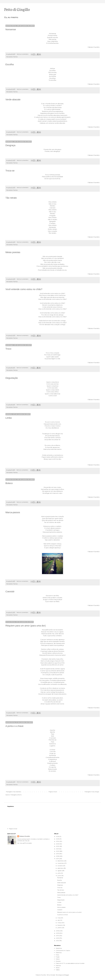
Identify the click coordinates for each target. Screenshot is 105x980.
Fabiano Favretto (25, 836)
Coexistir (10, 592)
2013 (58, 938)
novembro (61, 863)
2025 (58, 839)
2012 (58, 941)
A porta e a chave (14, 726)
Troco (8, 349)
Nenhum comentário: (23, 54)
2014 (58, 936)
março (60, 923)
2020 (58, 851)
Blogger (67, 975)
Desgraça (10, 145)
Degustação (12, 378)
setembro (61, 868)
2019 (58, 854)
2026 (58, 836)
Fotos (57, 955)
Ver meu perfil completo (25, 843)
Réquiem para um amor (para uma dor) (26, 626)
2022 (58, 846)
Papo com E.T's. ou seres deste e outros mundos (70, 963)
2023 (58, 844)
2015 (58, 933)
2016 (58, 931)
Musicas (58, 961)
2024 (58, 841)
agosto (60, 871)
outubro (60, 866)
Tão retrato (11, 198)
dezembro (61, 861)
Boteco (9, 483)
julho (59, 873)
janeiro (60, 928)
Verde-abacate (13, 100)
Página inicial (53, 792)
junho (59, 876)
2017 (58, 859)
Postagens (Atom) (16, 795)
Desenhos (59, 953)
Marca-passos (13, 512)
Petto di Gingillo (17, 9)
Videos (58, 970)
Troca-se (10, 171)
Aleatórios (59, 948)
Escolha (10, 64)
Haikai (58, 959)
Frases (58, 957)
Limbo (9, 418)
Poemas (15, 57)
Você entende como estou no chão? (24, 289)
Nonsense (11, 29)
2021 (58, 849)
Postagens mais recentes (13, 792)
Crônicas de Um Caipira (63, 950)
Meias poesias (13, 252)
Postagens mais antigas (92, 792)
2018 (58, 856)
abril (59, 920)
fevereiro (60, 925)
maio (59, 918)
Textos (58, 968)
